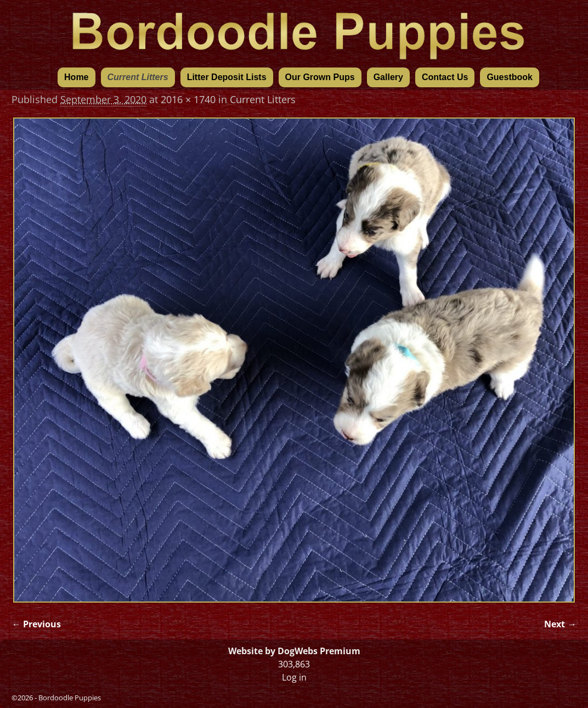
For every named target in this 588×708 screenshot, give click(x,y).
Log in (294, 677)
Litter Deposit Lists (227, 77)
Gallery (388, 77)
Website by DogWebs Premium (294, 651)
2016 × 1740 (188, 99)
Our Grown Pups (320, 77)
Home (76, 77)
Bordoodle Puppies (70, 698)
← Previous (36, 624)
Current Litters (138, 77)
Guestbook (510, 77)
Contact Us (445, 77)
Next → (560, 624)
